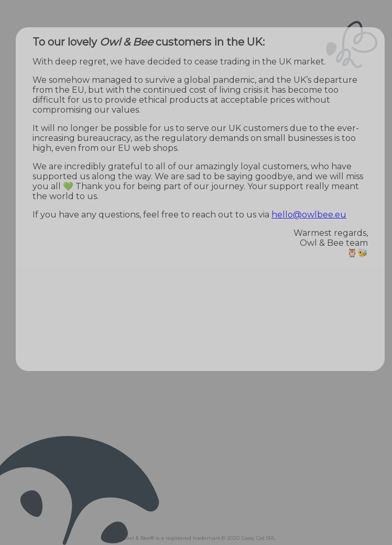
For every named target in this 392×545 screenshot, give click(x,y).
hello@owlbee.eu (309, 215)
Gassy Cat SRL (258, 538)
